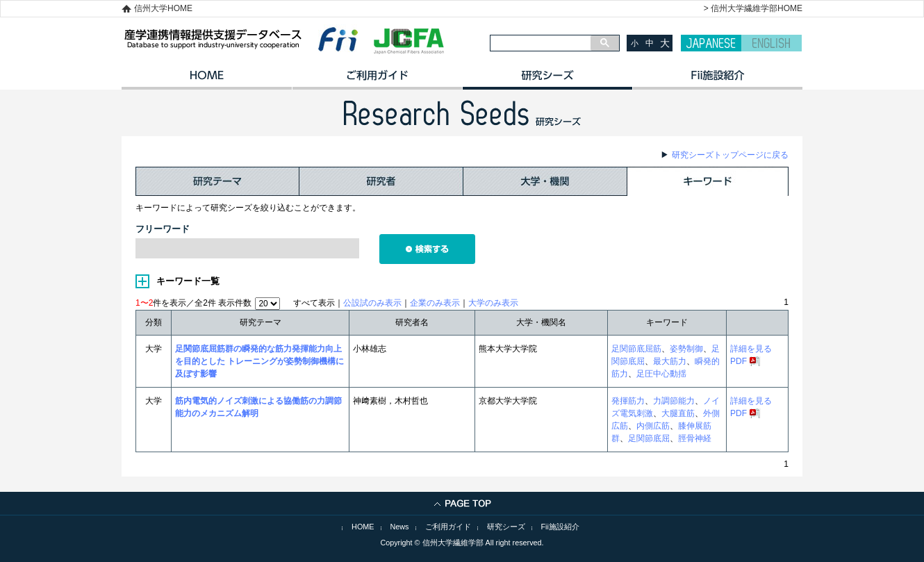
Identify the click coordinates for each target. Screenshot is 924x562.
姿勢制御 (686, 349)
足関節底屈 (649, 438)
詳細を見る (751, 349)
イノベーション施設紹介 (717, 80)
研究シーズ (547, 80)
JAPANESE (711, 43)
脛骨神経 (695, 438)
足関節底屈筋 (636, 349)
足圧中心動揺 (661, 374)
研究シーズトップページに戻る (730, 155)
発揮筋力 (628, 401)
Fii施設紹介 (560, 527)
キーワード (708, 181)
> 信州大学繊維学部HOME (753, 8)
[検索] (541, 43)
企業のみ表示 (435, 303)
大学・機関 (545, 181)
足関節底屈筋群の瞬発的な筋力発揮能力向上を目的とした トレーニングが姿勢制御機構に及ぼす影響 (259, 361)
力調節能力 (674, 401)
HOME (207, 80)
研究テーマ (217, 181)
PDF (739, 361)
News (400, 527)
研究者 (381, 181)
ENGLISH (772, 43)
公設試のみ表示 (372, 303)
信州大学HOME (163, 8)
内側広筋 (653, 426)
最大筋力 (670, 361)
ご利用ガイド (377, 80)
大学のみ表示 (493, 303)
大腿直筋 (678, 413)
